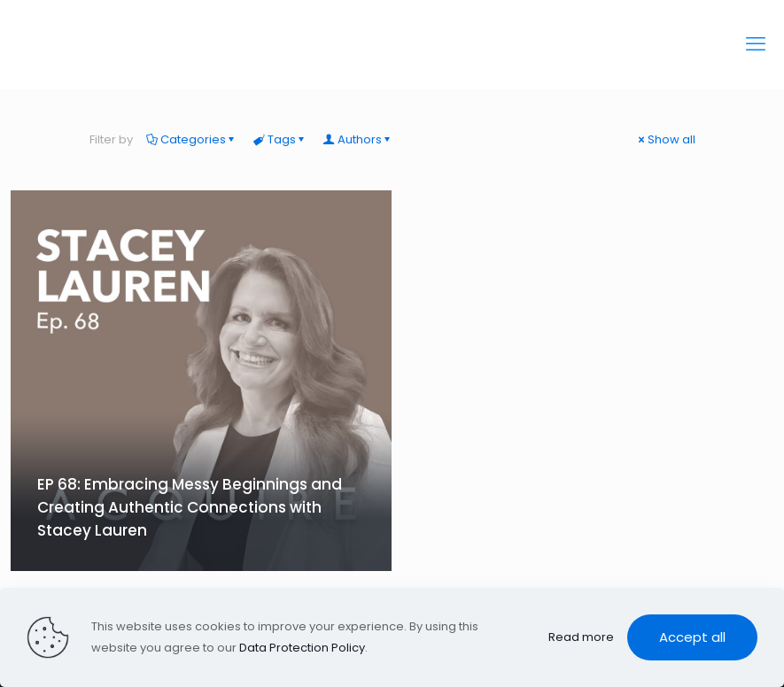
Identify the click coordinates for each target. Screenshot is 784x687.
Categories (192, 139)
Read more (581, 637)
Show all (666, 139)
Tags (280, 139)
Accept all (692, 637)
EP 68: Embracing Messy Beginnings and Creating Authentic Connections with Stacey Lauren (190, 507)
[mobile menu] (756, 44)
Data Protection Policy (302, 648)
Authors (358, 139)
